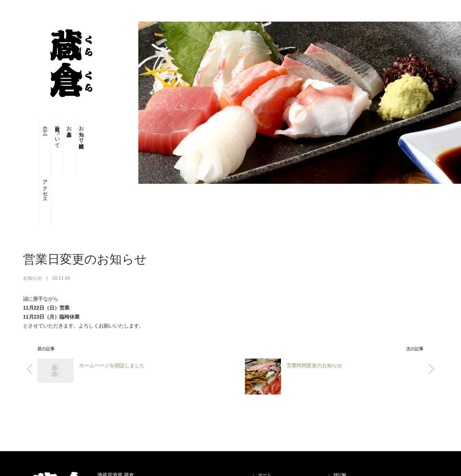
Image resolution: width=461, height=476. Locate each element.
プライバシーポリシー (355, 448)
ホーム (30, 128)
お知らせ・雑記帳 (89, 132)
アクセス (109, 135)
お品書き (69, 128)
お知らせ (32, 235)
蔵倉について (50, 135)
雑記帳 (340, 432)
